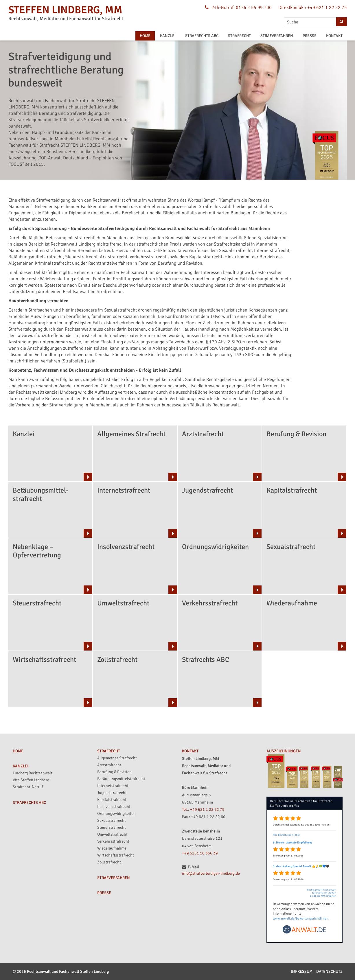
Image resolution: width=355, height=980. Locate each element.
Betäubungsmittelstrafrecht (121, 779)
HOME (145, 36)
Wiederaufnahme (112, 848)
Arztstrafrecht (109, 765)
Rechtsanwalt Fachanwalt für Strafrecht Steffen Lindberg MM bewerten (322, 893)
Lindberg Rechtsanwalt (33, 773)
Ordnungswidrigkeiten (116, 814)
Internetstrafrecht (113, 786)
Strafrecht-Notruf (28, 787)
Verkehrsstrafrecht (113, 841)
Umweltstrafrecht (112, 834)
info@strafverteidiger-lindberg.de (211, 873)
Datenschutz (329, 971)
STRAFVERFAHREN (277, 36)
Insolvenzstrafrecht (114, 807)
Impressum (302, 971)
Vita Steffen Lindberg (31, 780)
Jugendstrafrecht (112, 793)
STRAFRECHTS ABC (202, 36)
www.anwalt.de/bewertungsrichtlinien (301, 919)
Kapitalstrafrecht (112, 800)
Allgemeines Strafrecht (117, 758)
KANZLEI (168, 36)
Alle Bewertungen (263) (286, 835)
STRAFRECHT (239, 36)
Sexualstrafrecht (112, 820)
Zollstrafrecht (109, 862)
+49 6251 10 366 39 (200, 853)
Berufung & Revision (114, 772)
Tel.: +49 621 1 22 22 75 (203, 809)
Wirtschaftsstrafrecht (116, 855)
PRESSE (310, 36)
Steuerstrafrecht (112, 827)
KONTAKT (334, 36)
